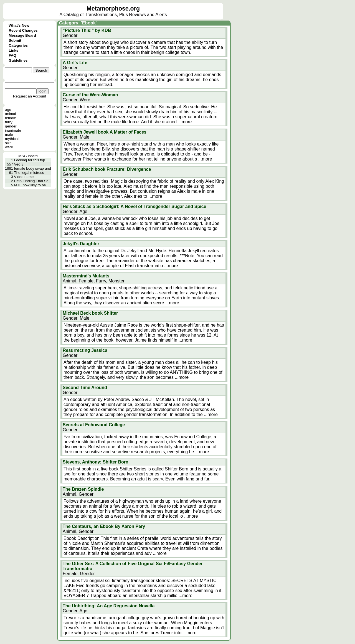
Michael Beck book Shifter (90, 313)
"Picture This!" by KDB (87, 30)
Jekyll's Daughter (81, 244)
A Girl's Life (75, 63)
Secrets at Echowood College (94, 425)
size (8, 143)
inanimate (13, 130)
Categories (18, 45)
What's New (19, 25)
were (9, 147)
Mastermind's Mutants (86, 276)
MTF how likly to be (30, 185)
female (11, 118)
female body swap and (33, 168)
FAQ (12, 55)
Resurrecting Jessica (85, 350)
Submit (15, 40)
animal (10, 114)
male (9, 135)
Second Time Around (85, 388)
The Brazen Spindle (83, 489)
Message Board (22, 35)
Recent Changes (23, 30)
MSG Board (28, 156)
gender (11, 126)
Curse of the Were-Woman (90, 95)
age (8, 110)
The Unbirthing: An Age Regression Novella (109, 606)
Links (13, 50)
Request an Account (30, 96)
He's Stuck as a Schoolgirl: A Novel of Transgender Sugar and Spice (134, 206)
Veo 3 (19, 164)
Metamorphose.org (113, 9)
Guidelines (18, 60)
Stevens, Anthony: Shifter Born (96, 462)
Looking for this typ (30, 160)
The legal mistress (29, 173)
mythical (12, 139)
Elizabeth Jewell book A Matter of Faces (105, 132)
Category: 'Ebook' (78, 23)
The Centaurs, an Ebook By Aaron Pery (104, 526)
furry (9, 122)
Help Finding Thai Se (31, 181)
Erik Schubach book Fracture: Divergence (107, 169)
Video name (24, 177)
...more (185, 122)
